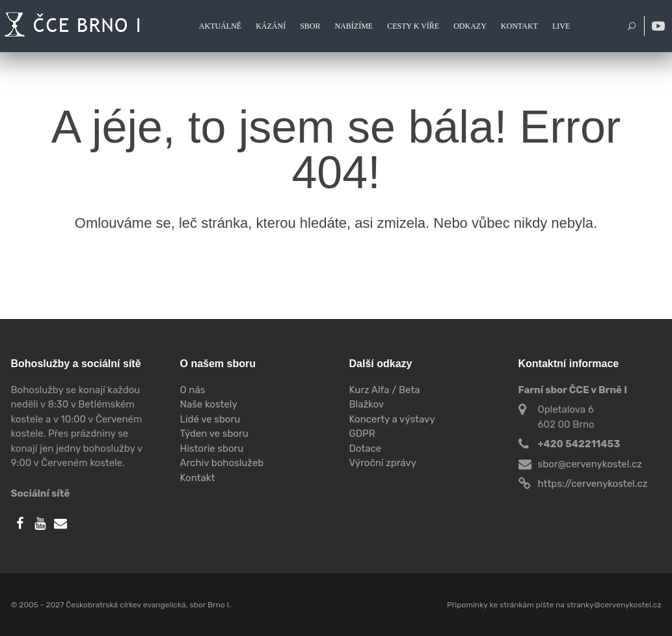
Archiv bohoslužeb (222, 463)
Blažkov (367, 404)
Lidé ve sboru (210, 419)
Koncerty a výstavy (392, 419)
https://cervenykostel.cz (593, 484)
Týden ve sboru (214, 434)
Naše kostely (209, 404)
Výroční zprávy (383, 463)
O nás (193, 390)
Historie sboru (212, 449)
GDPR (362, 434)
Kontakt (198, 478)
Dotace (366, 449)
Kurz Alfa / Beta (385, 390)
